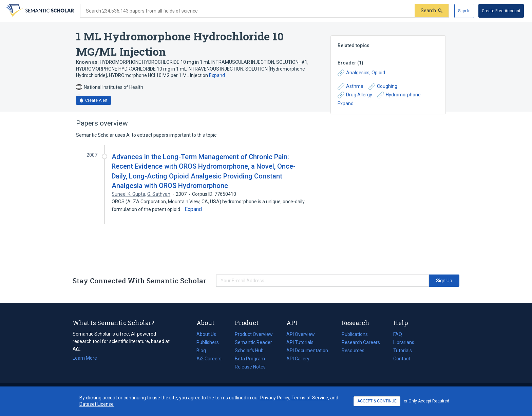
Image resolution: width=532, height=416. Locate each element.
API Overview (301, 334)
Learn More (85, 358)
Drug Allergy (355, 95)
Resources (353, 351)
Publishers (208, 342)
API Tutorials (300, 342)
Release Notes (250, 367)
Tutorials (403, 351)
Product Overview (254, 334)
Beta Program (250, 359)
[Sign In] (464, 11)
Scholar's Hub (249, 351)
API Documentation (307, 351)
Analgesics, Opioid (361, 73)
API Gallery (298, 359)
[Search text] (248, 11)
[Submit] (432, 11)
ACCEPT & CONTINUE (377, 401)
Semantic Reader (253, 342)
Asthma (350, 87)
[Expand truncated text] (193, 209)
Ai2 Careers (209, 359)
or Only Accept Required (426, 401)
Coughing (383, 87)
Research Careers (361, 342)
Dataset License (97, 404)
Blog (204, 351)
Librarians (404, 342)
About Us (206, 334)
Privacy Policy (275, 398)
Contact (402, 359)
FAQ (398, 334)
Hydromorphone (399, 95)
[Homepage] (39, 11)
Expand (217, 75)
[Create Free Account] (501, 11)
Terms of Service (310, 398)
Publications (355, 334)
